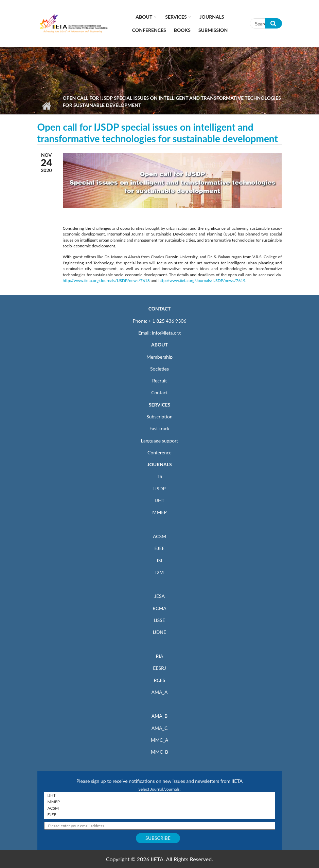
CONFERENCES (149, 30)
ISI (159, 560)
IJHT (159, 500)
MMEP (159, 512)
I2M (159, 572)
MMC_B (159, 752)
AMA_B (159, 716)
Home (47, 106)
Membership (159, 357)
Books (182, 30)
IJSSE (159, 620)
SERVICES (159, 405)
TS (160, 476)
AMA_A (160, 692)
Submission (213, 30)
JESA (159, 596)
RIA (159, 656)
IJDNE (159, 632)
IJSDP (159, 488)
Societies (159, 369)
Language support (160, 441)
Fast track (159, 428)
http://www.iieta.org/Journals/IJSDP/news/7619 (202, 280)
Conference (159, 452)
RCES (160, 680)
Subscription (159, 417)
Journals (212, 17)
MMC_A (159, 740)
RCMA (159, 608)
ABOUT (159, 345)
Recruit (160, 381)
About (144, 17)
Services (176, 17)
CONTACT (160, 309)
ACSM (159, 536)
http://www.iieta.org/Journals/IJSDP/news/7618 (106, 280)
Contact (159, 392)
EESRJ (159, 668)
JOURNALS (159, 464)
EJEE (159, 548)
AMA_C (160, 728)
